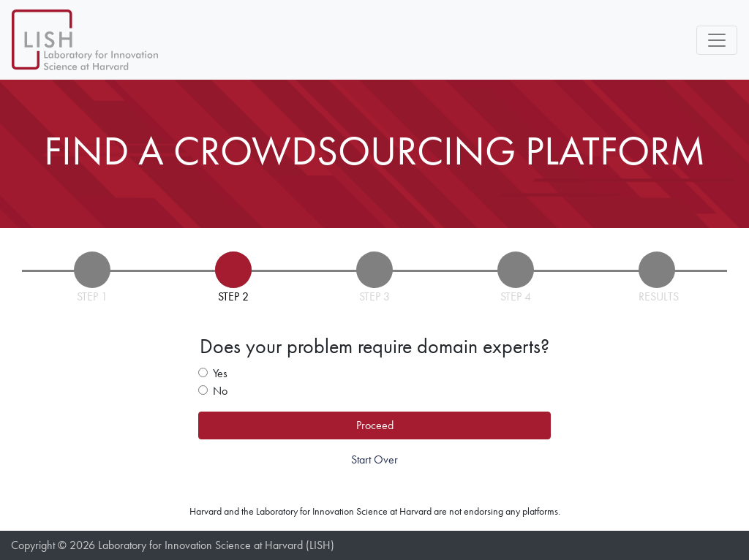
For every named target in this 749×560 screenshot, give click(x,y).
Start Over (374, 459)
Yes (220, 373)
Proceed (375, 425)
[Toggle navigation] (717, 40)
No (220, 391)
